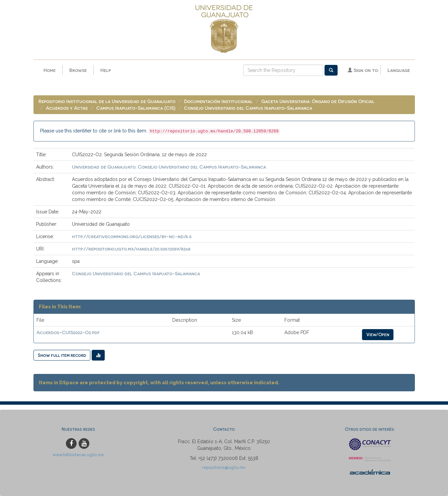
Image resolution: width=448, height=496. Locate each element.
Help (106, 70)
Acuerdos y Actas (67, 108)
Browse (78, 70)
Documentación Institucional (218, 101)
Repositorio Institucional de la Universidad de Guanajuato (107, 101)
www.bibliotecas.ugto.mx (78, 455)
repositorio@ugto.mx (224, 467)
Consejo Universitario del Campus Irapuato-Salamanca (248, 108)
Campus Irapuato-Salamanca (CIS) (136, 108)
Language (399, 70)
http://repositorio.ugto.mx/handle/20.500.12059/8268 (131, 249)
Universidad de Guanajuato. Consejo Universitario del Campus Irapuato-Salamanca (169, 167)
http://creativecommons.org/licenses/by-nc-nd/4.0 (132, 236)
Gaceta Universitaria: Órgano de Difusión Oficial (318, 101)
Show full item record (62, 355)
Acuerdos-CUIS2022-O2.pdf (68, 332)
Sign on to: (363, 70)
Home (50, 70)
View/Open (378, 334)
